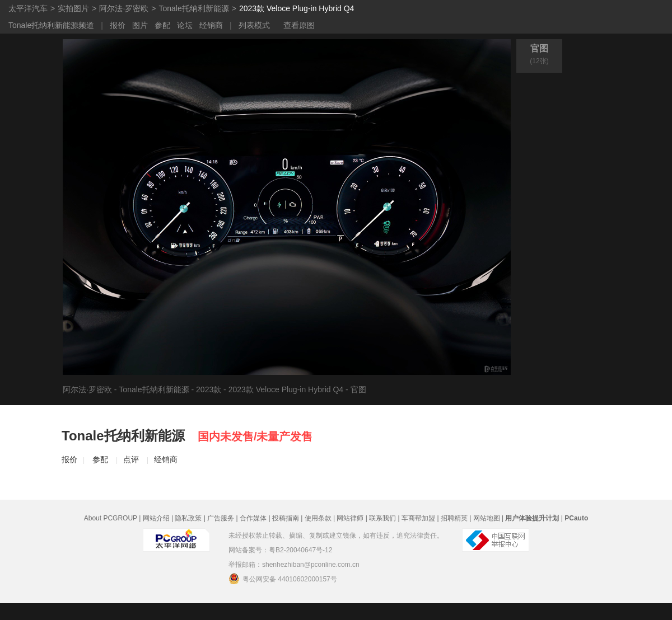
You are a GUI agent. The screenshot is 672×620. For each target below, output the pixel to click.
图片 (140, 25)
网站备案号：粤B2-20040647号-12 (280, 550)
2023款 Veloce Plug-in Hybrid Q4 (297, 8)
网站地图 (487, 518)
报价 (118, 25)
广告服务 (221, 518)
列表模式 (254, 25)
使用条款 (318, 518)
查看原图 (299, 25)
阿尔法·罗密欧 (124, 8)
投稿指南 (286, 518)
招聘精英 (454, 518)
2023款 (209, 389)
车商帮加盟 (418, 518)
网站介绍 (156, 518)
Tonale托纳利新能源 (193, 8)
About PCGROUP (111, 518)
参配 (162, 25)
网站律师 (350, 518)
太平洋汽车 (28, 8)
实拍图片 (73, 8)
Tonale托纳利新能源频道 (51, 25)
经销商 (211, 25)
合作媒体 (253, 518)
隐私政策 (188, 518)
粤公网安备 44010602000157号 (283, 579)
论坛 (185, 25)
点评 (131, 459)
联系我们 (382, 518)
